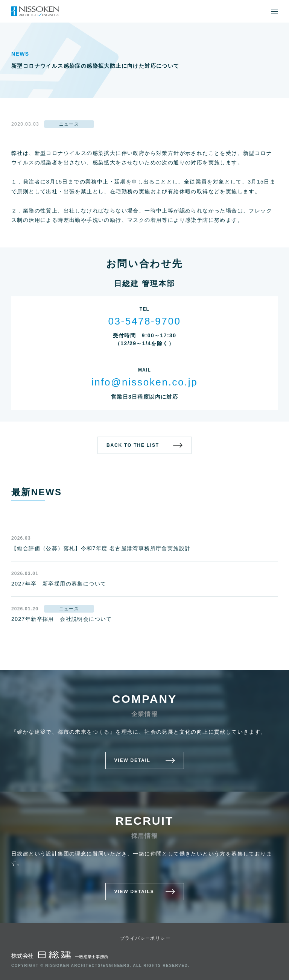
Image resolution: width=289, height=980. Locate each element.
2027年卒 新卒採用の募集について (59, 584)
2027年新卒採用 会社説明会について (62, 619)
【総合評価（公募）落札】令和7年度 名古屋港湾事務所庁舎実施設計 (101, 548)
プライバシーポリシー (145, 938)
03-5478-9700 (144, 321)
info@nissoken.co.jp (144, 382)
